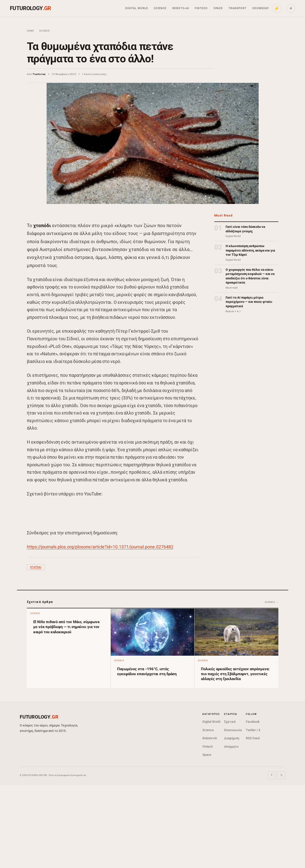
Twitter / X (253, 730)
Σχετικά (230, 722)
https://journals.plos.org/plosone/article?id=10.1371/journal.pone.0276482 (100, 547)
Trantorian (39, 74)
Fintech (201, 8)
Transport (238, 8)
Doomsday (261, 8)
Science (160, 8)
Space (218, 8)
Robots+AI (181, 8)
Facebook (253, 722)
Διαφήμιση (232, 738)
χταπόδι (36, 567)
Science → (271, 602)
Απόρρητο (231, 747)
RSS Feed (253, 738)
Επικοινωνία (233, 730)
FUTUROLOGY (30, 8)
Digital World (137, 8)
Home (31, 31)
